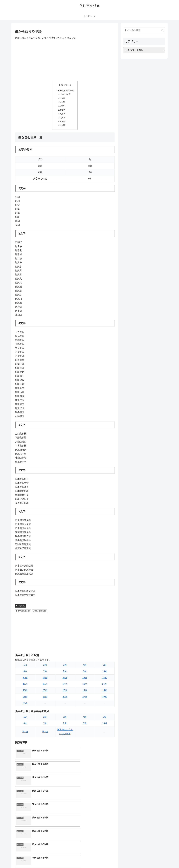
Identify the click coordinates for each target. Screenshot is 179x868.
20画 (45, 692)
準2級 (45, 733)
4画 (85, 666)
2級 (45, 718)
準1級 (25, 733)
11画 (25, 679)
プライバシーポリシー (157, 860)
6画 (25, 673)
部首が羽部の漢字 (39, 613)
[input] (144, 30)
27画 (85, 698)
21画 (105, 686)
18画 (85, 686)
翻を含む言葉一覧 (66, 91)
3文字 (63, 103)
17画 (65, 686)
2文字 (63, 99)
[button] (163, 30)
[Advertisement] (65, 60)
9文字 (63, 127)
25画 (105, 692)
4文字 (63, 107)
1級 (25, 718)
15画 (45, 686)
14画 (105, 679)
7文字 (63, 119)
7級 (45, 725)
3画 (65, 666)
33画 (25, 705)
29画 (65, 698)
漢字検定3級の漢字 (23, 613)
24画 (85, 692)
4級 (85, 718)
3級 (65, 718)
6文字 (63, 115)
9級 (85, 725)
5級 (105, 718)
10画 (105, 673)
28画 (25, 698)
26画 (45, 698)
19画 (25, 692)
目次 (61, 85)
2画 (45, 666)
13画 (45, 679)
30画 (105, 698)
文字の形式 (65, 95)
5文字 (63, 111)
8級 (65, 725)
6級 (25, 725)
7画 (45, 673)
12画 (85, 679)
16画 (25, 686)
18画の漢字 (21, 608)
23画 (65, 692)
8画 (65, 673)
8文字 (63, 123)
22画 (65, 679)
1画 (25, 666)
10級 (105, 725)
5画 (105, 666)
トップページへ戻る (137, 860)
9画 (85, 673)
